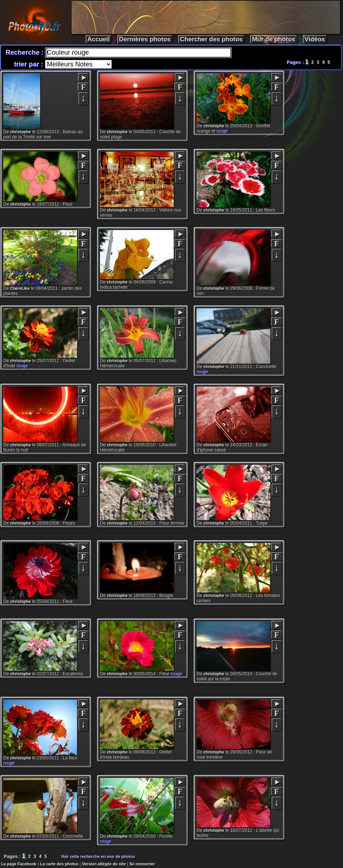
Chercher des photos (211, 39)
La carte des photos (59, 864)
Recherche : (25, 52)
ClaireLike (20, 288)
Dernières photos (145, 39)
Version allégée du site (104, 864)
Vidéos (315, 39)
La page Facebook (19, 864)
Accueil (98, 39)
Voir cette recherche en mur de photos (98, 857)
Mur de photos (273, 39)
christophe (21, 132)
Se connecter (142, 864)
